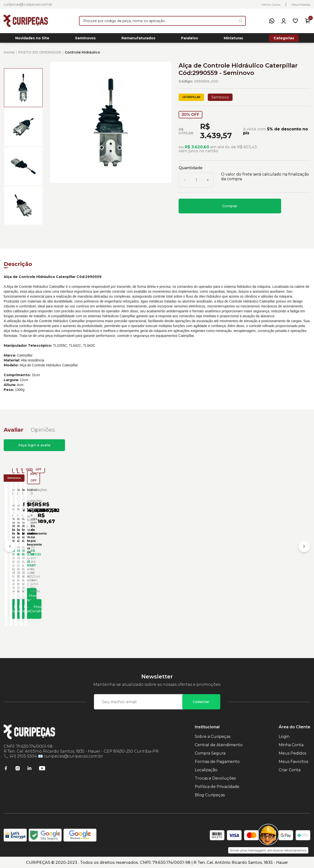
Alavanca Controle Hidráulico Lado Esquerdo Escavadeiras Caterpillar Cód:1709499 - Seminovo (117, 557)
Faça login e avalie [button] (34, 448)
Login (284, 736)
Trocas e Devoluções (215, 778)
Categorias (284, 39)
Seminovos (85, 40)
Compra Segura (210, 753)
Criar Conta (290, 769)
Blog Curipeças (210, 794)
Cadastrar (201, 701)
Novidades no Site (32, 40)
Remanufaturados (138, 40)
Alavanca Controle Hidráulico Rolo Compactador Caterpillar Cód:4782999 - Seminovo (193, 557)
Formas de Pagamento (217, 761)
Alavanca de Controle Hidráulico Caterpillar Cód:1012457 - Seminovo (269, 558)
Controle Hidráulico (82, 55)
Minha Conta (271, 5)
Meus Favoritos (293, 761)
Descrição (18, 267)
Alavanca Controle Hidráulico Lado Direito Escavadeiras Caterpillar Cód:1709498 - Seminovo (40, 557)
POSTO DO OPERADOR (40, 55)
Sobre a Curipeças (213, 736)
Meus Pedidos (301, 5)
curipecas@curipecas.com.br (28, 4)
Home (9, 55)
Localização (206, 769)
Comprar (230, 209)
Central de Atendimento (219, 744)
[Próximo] (304, 548)
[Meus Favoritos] (295, 21)
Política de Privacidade (217, 786)
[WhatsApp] (272, 21)
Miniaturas (233, 40)
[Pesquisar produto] (241, 21)
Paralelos (190, 40)
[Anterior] (10, 548)
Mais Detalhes (46, 606)
